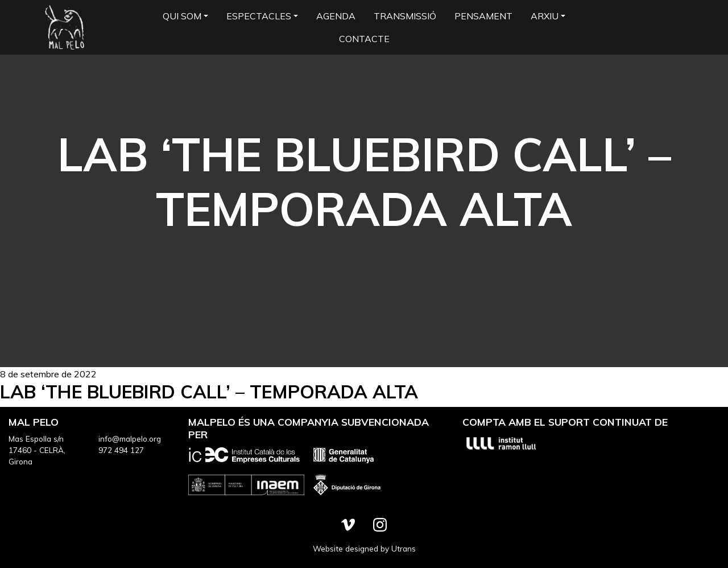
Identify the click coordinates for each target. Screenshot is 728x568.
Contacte (364, 39)
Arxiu (545, 16)
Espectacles (259, 16)
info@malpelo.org (130, 439)
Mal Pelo (65, 27)
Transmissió (405, 16)
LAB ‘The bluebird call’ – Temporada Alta (209, 392)
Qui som (182, 16)
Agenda (336, 16)
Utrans (404, 548)
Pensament (483, 16)
